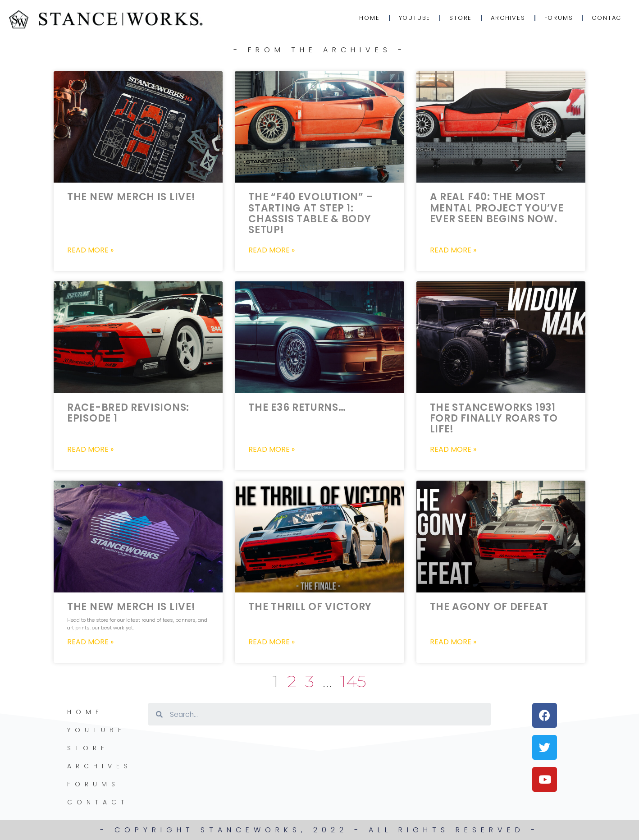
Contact (609, 18)
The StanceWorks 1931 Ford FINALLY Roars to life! (494, 418)
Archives (508, 18)
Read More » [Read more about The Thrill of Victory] (272, 642)
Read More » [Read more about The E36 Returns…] (272, 450)
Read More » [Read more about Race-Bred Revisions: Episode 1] (90, 450)
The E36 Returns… (297, 407)
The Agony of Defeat (489, 607)
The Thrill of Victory (310, 607)
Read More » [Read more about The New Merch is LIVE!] (90, 250)
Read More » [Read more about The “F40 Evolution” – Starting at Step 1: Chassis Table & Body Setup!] (272, 250)
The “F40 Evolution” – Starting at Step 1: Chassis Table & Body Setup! (311, 213)
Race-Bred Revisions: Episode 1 (128, 413)
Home (369, 18)
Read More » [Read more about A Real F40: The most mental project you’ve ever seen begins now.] (453, 250)
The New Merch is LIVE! (131, 197)
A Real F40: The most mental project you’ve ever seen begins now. (497, 208)
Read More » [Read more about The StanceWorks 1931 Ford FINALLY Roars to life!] (453, 450)
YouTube (415, 18)
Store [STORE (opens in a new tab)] (461, 18)
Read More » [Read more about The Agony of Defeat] (453, 642)
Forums (559, 18)
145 (353, 681)
